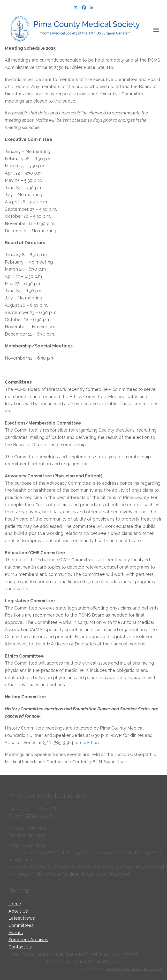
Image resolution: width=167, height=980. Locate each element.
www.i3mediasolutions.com (134, 968)
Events (16, 933)
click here (90, 743)
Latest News (22, 918)
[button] (156, 30)
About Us (18, 911)
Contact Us (20, 947)
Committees (21, 925)
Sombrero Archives (28, 940)
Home (15, 904)
